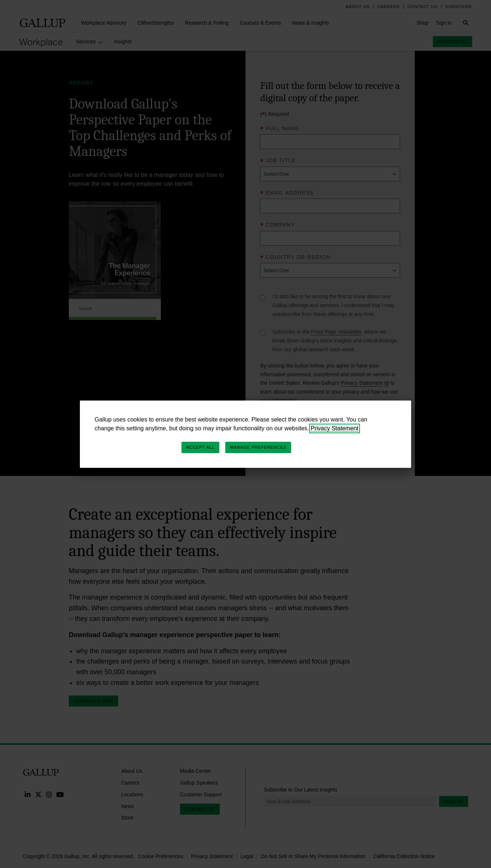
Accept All (200, 447)
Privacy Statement (335, 428)
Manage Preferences (258, 447)
